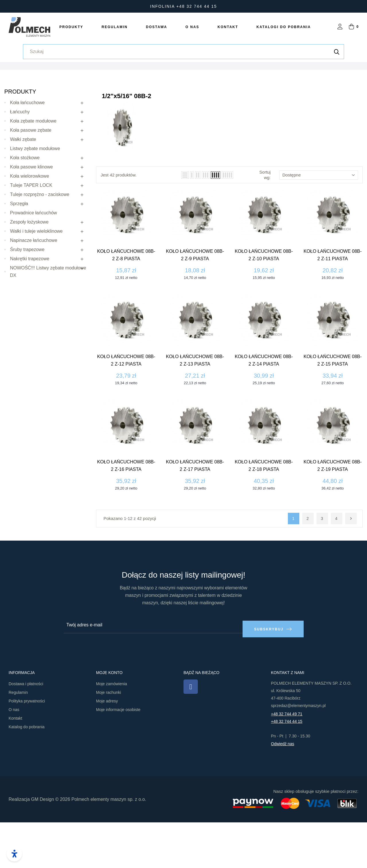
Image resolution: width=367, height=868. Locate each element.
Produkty (20, 141)
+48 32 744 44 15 (287, 767)
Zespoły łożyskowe (29, 272)
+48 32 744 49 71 (287, 760)
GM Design (42, 845)
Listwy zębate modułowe (35, 198)
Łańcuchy (20, 161)
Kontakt (15, 764)
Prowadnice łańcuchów (34, 262)
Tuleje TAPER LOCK (31, 235)
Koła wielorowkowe (30, 226)
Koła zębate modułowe (33, 171)
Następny (351, 568)
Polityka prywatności (27, 747)
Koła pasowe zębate (31, 180)
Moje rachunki (109, 738)
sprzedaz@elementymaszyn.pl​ (298, 752)
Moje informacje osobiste (118, 756)
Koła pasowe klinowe (31, 216)
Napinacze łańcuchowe (34, 290)
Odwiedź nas (283, 790)
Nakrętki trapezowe (30, 308)
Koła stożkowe (25, 207)
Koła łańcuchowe (27, 152)
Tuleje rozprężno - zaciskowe (40, 244)
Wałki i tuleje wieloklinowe (36, 281)
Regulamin (18, 738)
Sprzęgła (19, 253)
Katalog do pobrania (27, 773)
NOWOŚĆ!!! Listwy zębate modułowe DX (48, 321)
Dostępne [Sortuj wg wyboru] (319, 225)
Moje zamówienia (112, 730)
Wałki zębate (23, 189)
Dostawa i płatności (26, 730)
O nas (14, 756)
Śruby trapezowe (27, 299)
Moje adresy (107, 747)
